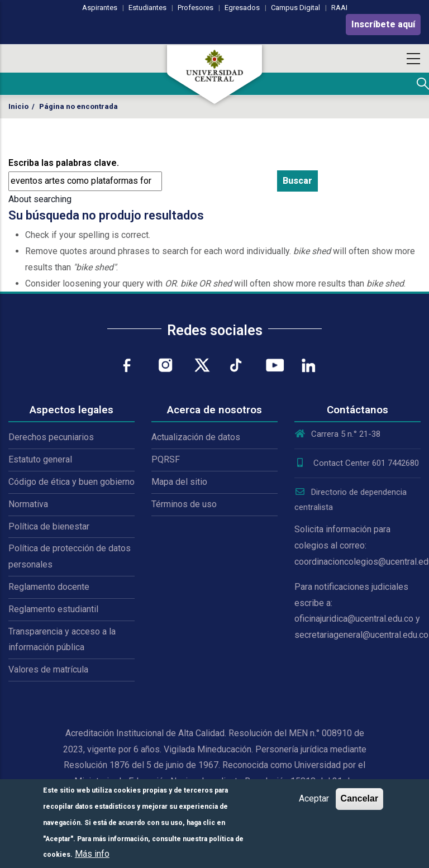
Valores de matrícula (48, 669)
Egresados (242, 8)
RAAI (339, 8)
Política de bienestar (49, 526)
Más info (92, 854)
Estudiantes (147, 8)
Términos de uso (184, 504)
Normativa (28, 504)
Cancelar (360, 798)
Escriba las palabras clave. (64, 163)
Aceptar (314, 798)
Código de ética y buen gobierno (71, 482)
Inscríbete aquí (383, 24)
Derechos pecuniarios (51, 437)
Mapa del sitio (179, 482)
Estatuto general (40, 459)
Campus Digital (295, 8)
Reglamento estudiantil (53, 609)
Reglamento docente (49, 587)
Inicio (18, 106)
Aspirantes (100, 8)
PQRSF (166, 459)
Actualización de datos (196, 437)
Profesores (196, 8)
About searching (40, 199)
